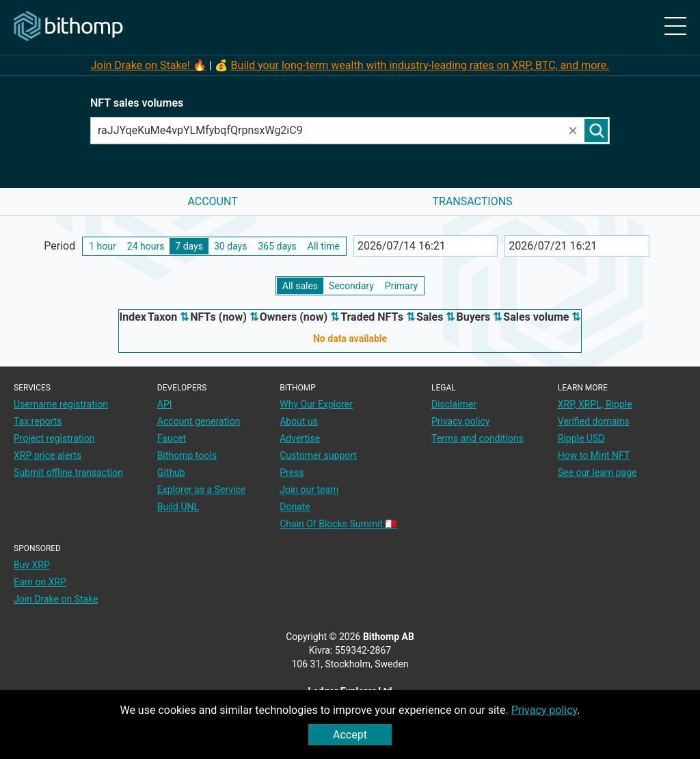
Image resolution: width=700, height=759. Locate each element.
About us (299, 421)
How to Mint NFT (594, 455)
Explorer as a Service (201, 490)
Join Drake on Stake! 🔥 (149, 65)
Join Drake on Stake (56, 599)
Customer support (318, 455)
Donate (295, 507)
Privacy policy (544, 710)
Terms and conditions (477, 438)
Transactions (472, 201)
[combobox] (329, 131)
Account (212, 201)
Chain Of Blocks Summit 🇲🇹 (338, 524)
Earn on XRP (40, 582)
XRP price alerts (48, 455)
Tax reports (38, 421)
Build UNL (178, 507)
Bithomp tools (187, 455)
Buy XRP (32, 565)
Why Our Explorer (316, 404)
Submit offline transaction (68, 472)
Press (292, 472)
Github (171, 472)
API (165, 404)
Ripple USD (581, 438)
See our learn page (597, 472)
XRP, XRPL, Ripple (595, 404)
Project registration (54, 438)
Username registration (61, 404)
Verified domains (594, 421)
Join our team (309, 490)
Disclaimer (454, 404)
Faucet (172, 438)
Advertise (300, 438)
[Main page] (68, 27)
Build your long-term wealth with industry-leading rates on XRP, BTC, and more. (420, 65)
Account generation (199, 421)
